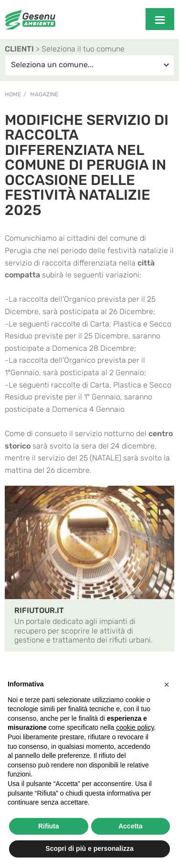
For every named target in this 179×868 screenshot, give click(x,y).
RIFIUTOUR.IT (39, 610)
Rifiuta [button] (49, 826)
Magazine (44, 94)
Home (13, 94)
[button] (167, 684)
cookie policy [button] (135, 727)
